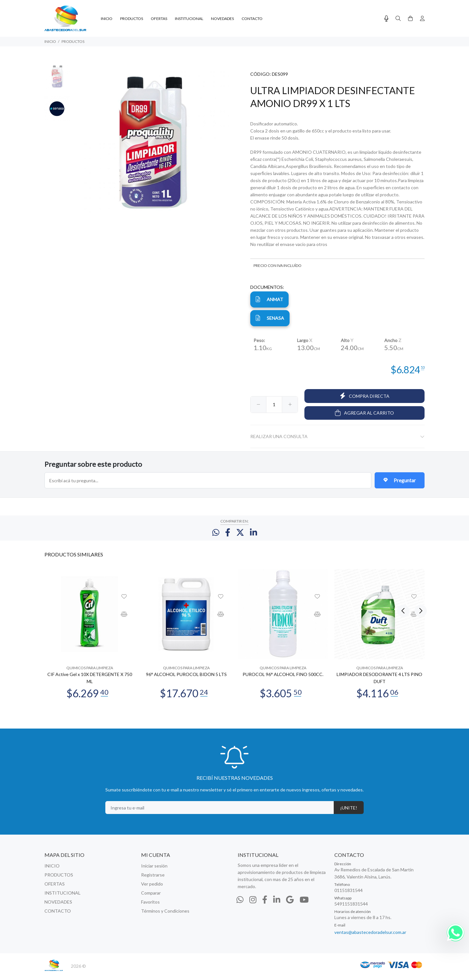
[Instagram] (253, 904)
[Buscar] (398, 19)
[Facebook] (265, 904)
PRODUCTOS (73, 41)
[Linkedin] (277, 904)
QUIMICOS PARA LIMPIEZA (90, 673)
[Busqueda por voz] (386, 19)
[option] (57, 79)
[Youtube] (304, 904)
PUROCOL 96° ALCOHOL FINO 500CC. (283, 679)
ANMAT (269, 299)
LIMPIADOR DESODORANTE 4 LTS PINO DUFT (379, 683)
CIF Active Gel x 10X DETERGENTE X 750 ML (90, 683)
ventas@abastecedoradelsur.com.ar (370, 937)
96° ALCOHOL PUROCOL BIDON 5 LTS (186, 679)
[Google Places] (290, 904)
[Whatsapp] (240, 904)
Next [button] (418, 559)
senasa (270, 318)
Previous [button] (403, 559)
